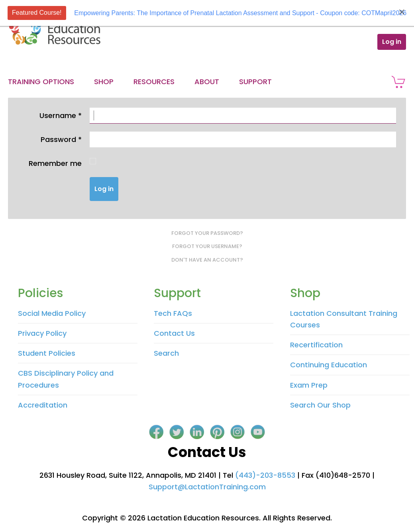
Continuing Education (329, 365)
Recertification (316, 345)
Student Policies (47, 353)
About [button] (207, 82)
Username (61, 115)
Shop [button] (104, 82)
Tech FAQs (173, 313)
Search (166, 353)
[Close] (402, 12)
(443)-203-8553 (265, 475)
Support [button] (255, 82)
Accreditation (43, 405)
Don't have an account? (207, 260)
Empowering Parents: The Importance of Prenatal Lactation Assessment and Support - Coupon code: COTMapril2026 (240, 13)
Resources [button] (154, 82)
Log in (392, 42)
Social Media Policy (52, 313)
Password (61, 139)
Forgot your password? (207, 233)
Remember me (55, 163)
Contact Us (174, 333)
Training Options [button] (41, 82)
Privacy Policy (42, 333)
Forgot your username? (207, 246)
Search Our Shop (320, 405)
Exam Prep (309, 385)
